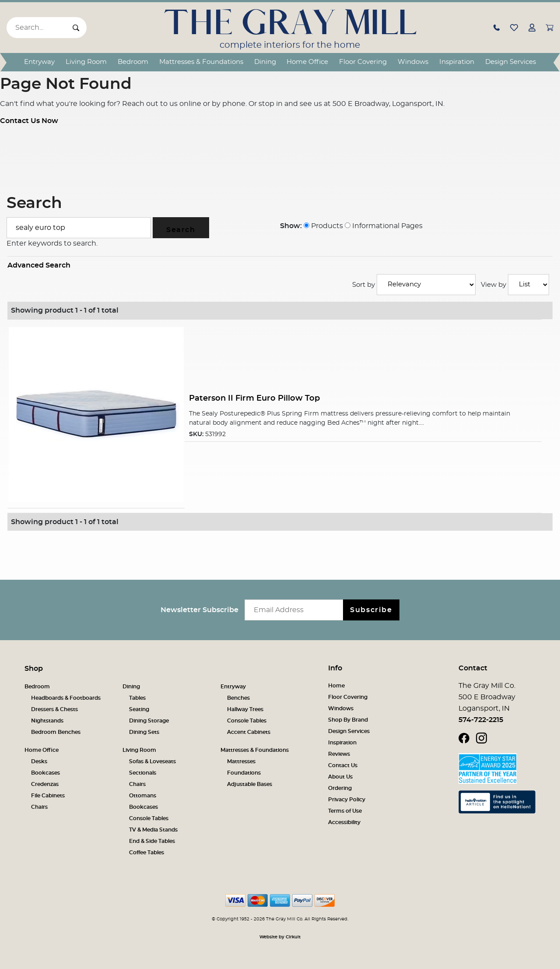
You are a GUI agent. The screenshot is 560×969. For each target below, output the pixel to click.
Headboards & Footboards (66, 698)
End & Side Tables (152, 841)
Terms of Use (345, 811)
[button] (497, 28)
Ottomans (143, 796)
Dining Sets (144, 732)
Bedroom (133, 62)
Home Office (307, 62)
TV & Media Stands (153, 830)
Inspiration (457, 62)
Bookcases (45, 773)
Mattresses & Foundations (201, 62)
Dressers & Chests (54, 709)
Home (336, 686)
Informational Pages (384, 226)
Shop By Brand (348, 720)
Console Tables (247, 721)
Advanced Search (39, 265)
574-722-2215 (481, 720)
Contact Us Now (29, 121)
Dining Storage (149, 721)
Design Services (511, 62)
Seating (139, 709)
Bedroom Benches (56, 732)
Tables (137, 698)
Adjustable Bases (250, 784)
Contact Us (343, 765)
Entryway (39, 62)
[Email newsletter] (296, 610)
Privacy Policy (347, 800)
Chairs (39, 807)
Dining (265, 62)
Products (323, 226)
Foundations (244, 773)
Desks (39, 761)
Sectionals (143, 773)
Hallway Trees (245, 709)
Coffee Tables (147, 853)
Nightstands (47, 721)
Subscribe (371, 610)
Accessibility (344, 822)
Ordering (340, 788)
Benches (238, 698)
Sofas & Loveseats (152, 761)
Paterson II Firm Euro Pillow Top (254, 398)
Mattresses (241, 761)
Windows (413, 62)
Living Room (86, 62)
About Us (340, 777)
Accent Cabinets (249, 732)
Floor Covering (363, 62)
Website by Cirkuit (280, 937)
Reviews (339, 754)
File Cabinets (48, 796)
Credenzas (45, 784)
